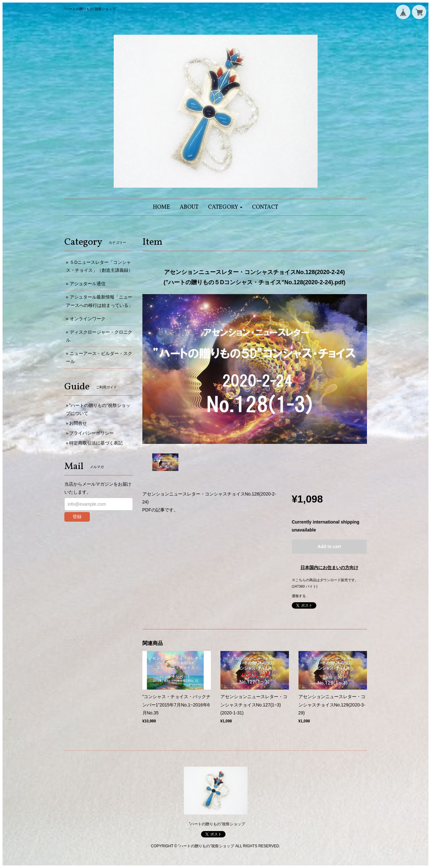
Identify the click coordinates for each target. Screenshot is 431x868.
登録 (77, 517)
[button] (225, 207)
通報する (299, 596)
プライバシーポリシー (91, 433)
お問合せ (78, 423)
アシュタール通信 (88, 284)
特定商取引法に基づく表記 (96, 443)
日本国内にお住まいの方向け (329, 568)
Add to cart (329, 546)
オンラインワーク (88, 319)
